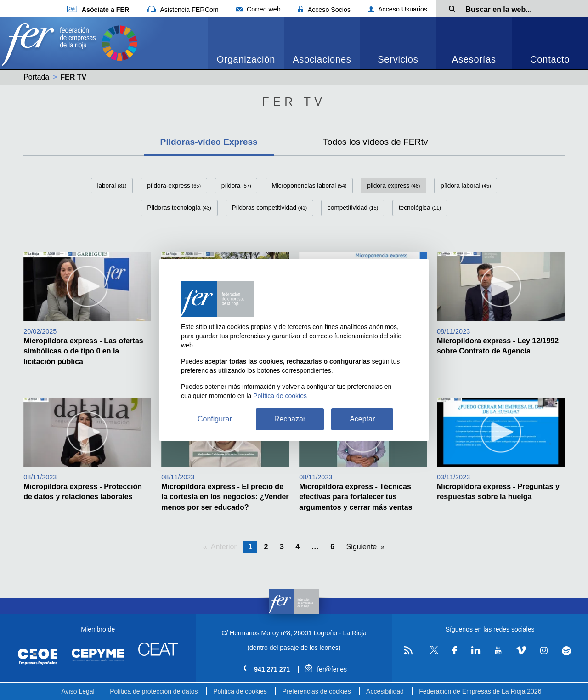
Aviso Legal (78, 691)
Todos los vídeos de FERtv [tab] (375, 142)
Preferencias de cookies (316, 691)
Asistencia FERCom (183, 10)
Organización (246, 59)
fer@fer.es (326, 669)
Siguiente (362, 547)
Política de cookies (240, 691)
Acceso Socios (324, 10)
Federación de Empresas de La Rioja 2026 (480, 691)
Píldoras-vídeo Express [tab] (209, 142)
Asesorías (474, 59)
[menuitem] (246, 43)
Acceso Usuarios (398, 9)
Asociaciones (322, 59)
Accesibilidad (385, 691)
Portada (36, 77)
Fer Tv (294, 102)
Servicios (398, 59)
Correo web (258, 9)
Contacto (550, 59)
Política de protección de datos (154, 691)
